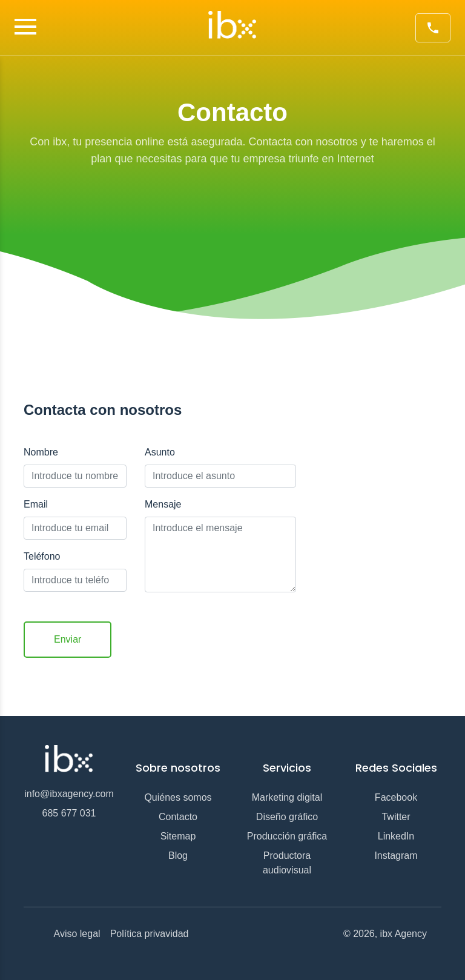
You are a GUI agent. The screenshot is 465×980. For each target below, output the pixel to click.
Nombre (41, 452)
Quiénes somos (178, 797)
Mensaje (163, 504)
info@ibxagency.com (69, 794)
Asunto (160, 452)
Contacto (178, 817)
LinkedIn (396, 836)
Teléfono (42, 556)
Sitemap (178, 836)
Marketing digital (287, 797)
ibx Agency (404, 934)
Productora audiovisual (287, 863)
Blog (178, 856)
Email (36, 504)
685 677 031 (69, 813)
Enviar (68, 639)
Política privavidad (150, 934)
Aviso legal (77, 934)
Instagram (396, 856)
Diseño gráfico (287, 817)
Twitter (396, 817)
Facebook (396, 797)
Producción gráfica (287, 836)
